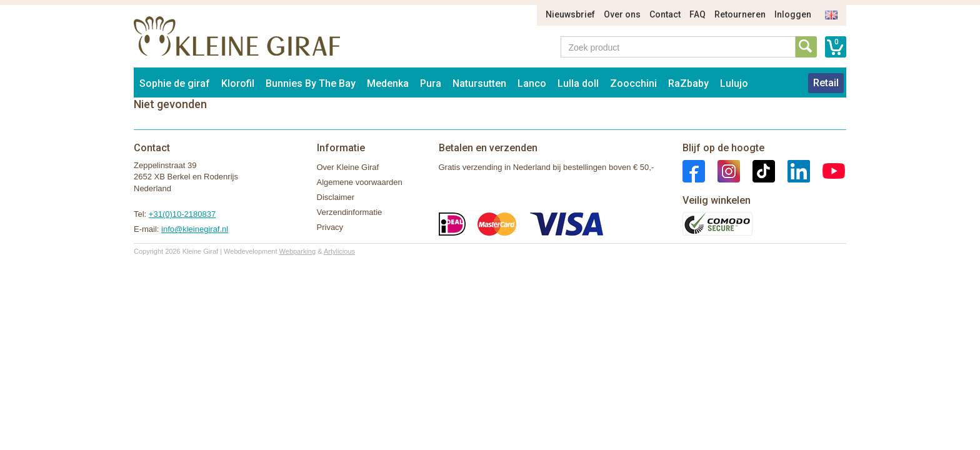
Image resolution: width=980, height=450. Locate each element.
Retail (826, 83)
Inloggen (793, 14)
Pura (431, 83)
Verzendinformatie (350, 212)
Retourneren (740, 14)
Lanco (532, 83)
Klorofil (238, 83)
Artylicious (339, 251)
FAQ (697, 14)
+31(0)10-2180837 (182, 214)
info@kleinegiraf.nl (195, 229)
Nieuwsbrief (570, 14)
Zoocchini (633, 83)
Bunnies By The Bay (311, 83)
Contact (665, 14)
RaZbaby (688, 83)
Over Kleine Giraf (348, 167)
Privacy (330, 227)
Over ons (622, 14)
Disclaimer (336, 197)
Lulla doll (578, 83)
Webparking (298, 251)
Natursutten (479, 83)
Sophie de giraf (175, 83)
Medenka (388, 83)
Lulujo (734, 83)
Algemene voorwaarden (360, 182)
